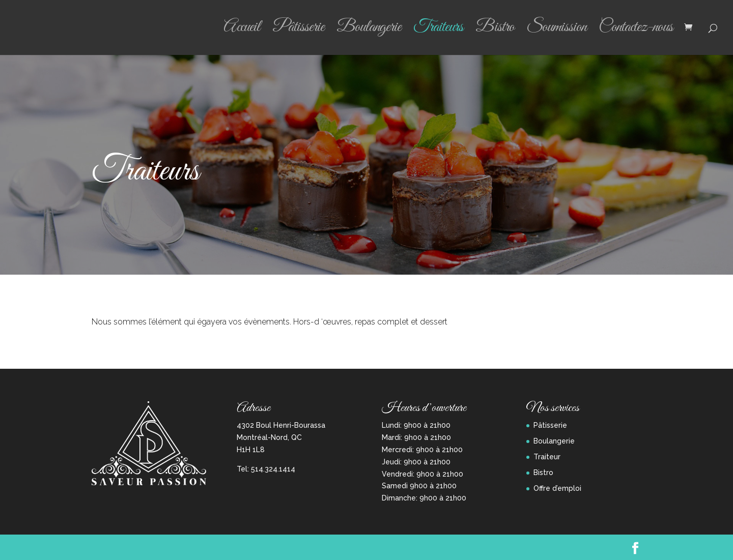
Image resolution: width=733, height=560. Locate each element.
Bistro (495, 31)
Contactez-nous (636, 31)
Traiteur (547, 457)
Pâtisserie (298, 31)
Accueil (242, 31)
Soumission (556, 31)
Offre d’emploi (557, 488)
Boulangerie (369, 31)
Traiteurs (438, 31)
